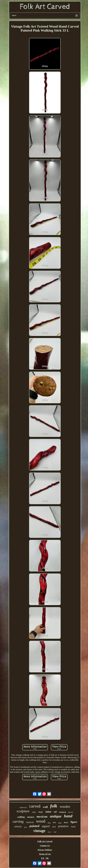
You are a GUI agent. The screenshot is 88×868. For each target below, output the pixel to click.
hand (68, 816)
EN (43, 858)
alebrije (18, 826)
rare (55, 832)
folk (54, 806)
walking (21, 817)
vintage (39, 831)
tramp (60, 823)
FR (47, 858)
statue (48, 812)
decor (50, 832)
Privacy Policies (45, 850)
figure (74, 822)
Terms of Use (45, 854)
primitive (63, 826)
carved (35, 806)
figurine (71, 812)
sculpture (23, 811)
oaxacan (30, 822)
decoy (66, 823)
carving (18, 821)
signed (46, 826)
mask (73, 827)
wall (45, 807)
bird (54, 823)
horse (26, 827)
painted (34, 826)
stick (54, 827)
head (49, 823)
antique (56, 816)
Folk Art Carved (45, 841)
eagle (34, 812)
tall (55, 812)
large (41, 812)
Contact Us (45, 846)
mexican (42, 817)
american (23, 807)
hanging (63, 812)
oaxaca (31, 817)
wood (41, 821)
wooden (65, 807)
